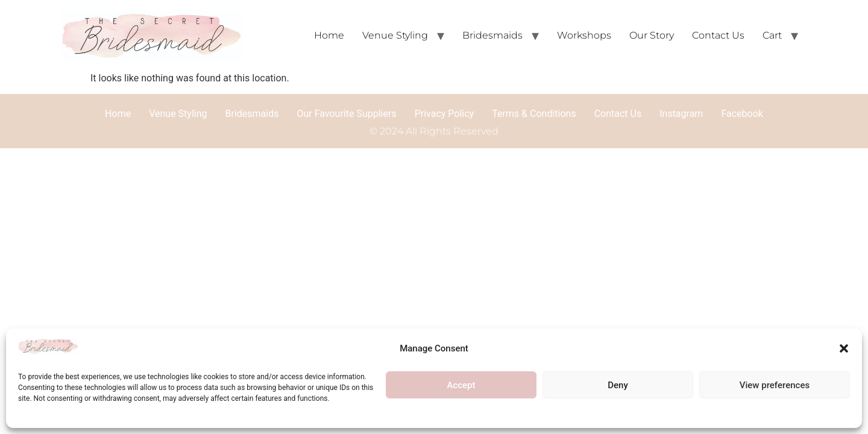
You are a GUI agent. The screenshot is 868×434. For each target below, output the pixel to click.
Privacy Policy (445, 114)
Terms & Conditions (534, 114)
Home (329, 35)
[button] (844, 348)
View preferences (775, 385)
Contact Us (718, 35)
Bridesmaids (492, 35)
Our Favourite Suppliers (346, 114)
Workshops (584, 35)
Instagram (681, 114)
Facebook (742, 114)
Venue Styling (395, 35)
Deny (618, 385)
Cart (772, 35)
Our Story (652, 35)
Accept (461, 385)
